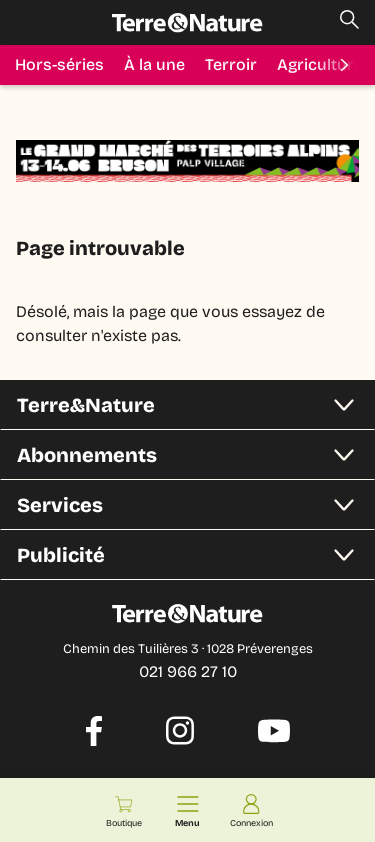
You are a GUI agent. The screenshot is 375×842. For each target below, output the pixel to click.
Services (193, 505)
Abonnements (193, 455)
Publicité (193, 555)
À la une (154, 64)
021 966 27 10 (188, 671)
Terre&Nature (193, 405)
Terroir (231, 64)
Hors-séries (59, 64)
